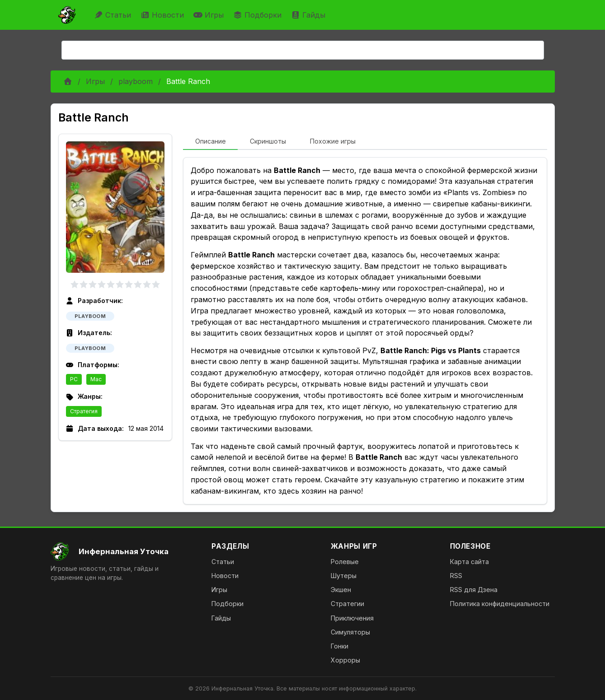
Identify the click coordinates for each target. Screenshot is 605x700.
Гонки (340, 646)
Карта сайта (469, 562)
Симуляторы (350, 632)
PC (74, 379)
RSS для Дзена (474, 590)
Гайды (309, 15)
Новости (163, 15)
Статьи (114, 15)
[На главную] (124, 551)
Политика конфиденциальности (500, 604)
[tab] (210, 142)
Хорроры (345, 660)
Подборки (258, 15)
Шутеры (344, 576)
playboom (136, 81)
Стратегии (347, 604)
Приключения (352, 618)
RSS (456, 576)
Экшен (341, 590)
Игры (210, 15)
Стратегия (84, 411)
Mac (96, 379)
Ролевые (345, 562)
